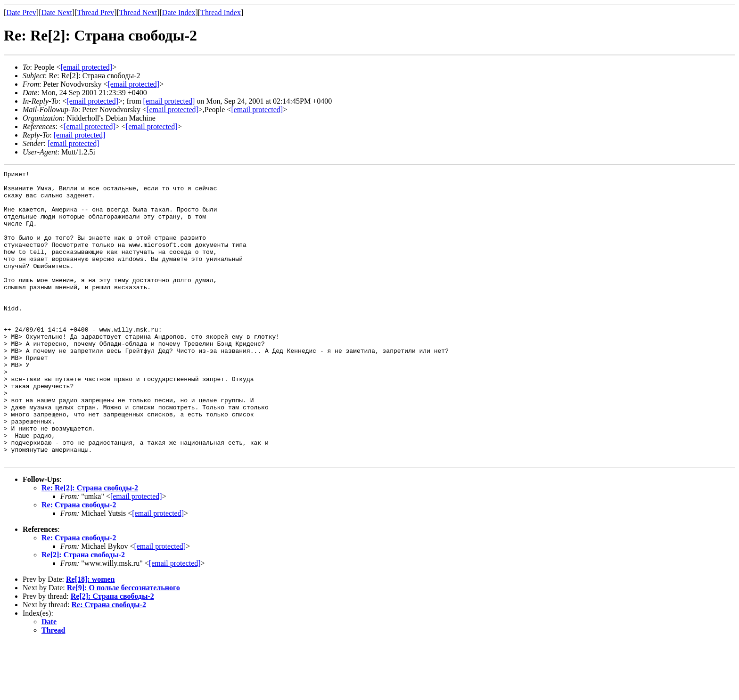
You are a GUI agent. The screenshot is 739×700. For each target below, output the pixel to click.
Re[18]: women (90, 637)
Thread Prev (95, 12)
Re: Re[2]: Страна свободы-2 (90, 546)
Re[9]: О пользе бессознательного (123, 646)
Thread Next (138, 12)
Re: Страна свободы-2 (79, 563)
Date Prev (21, 12)
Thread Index (221, 12)
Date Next (57, 12)
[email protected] (169, 101)
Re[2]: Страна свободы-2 (83, 613)
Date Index (179, 12)
